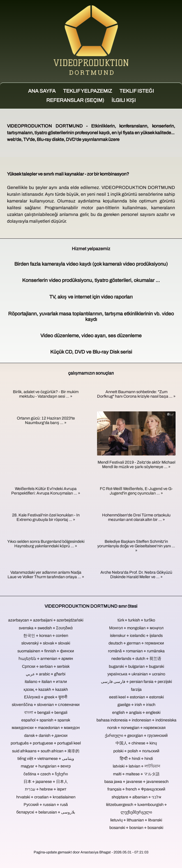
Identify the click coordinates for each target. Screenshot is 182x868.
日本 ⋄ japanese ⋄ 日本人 (46, 782)
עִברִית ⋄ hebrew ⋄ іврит (46, 789)
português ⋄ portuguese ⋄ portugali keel (46, 743)
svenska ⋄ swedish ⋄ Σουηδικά (46, 628)
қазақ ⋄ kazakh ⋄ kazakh (46, 689)
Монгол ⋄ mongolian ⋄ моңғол (136, 628)
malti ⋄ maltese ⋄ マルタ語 (136, 774)
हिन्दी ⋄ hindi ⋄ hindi (136, 758)
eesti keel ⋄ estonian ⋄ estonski (136, 697)
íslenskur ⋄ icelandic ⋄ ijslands (136, 635)
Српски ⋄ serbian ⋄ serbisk (46, 666)
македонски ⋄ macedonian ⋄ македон (46, 728)
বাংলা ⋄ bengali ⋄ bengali (46, 712)
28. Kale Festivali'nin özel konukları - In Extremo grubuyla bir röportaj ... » (46, 517)
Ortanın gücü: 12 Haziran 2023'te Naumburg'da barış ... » (46, 420)
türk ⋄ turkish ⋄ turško (136, 620)
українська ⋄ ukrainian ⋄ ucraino (136, 674)
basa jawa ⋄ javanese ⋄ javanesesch (136, 782)
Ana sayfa (42, 91)
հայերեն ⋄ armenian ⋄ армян (46, 659)
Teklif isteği (137, 91)
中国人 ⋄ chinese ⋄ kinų (136, 743)
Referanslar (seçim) (75, 100)
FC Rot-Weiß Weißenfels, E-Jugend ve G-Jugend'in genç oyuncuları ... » (136, 491)
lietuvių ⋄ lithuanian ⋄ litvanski (136, 820)
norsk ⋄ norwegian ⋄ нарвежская (136, 728)
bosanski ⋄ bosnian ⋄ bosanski (136, 828)
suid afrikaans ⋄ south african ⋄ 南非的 (46, 751)
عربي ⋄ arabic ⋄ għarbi (46, 674)
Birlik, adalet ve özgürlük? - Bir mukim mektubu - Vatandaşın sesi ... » (46, 394)
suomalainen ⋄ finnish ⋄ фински (46, 651)
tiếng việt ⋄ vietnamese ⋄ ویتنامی (46, 758)
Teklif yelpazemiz (87, 91)
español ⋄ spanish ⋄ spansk (46, 720)
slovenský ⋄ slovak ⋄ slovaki (46, 643)
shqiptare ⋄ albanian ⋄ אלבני (136, 797)
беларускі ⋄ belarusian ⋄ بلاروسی (46, 812)
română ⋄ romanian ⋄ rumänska (136, 651)
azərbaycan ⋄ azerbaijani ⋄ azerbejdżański (46, 620)
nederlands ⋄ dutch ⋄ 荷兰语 (136, 659)
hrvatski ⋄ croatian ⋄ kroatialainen (46, 797)
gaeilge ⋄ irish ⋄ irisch (136, 705)
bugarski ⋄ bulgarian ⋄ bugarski (136, 666)
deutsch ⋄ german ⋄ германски (136, 643)
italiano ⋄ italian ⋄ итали (46, 682)
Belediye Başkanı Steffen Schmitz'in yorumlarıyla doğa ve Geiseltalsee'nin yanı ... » (136, 546)
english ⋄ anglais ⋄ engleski (136, 712)
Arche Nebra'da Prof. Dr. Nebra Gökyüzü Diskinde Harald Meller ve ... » (136, 575)
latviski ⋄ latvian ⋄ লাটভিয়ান (136, 766)
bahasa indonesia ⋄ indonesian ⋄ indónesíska (136, 720)
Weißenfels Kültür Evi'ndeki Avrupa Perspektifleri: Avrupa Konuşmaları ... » (46, 491)
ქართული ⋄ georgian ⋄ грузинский (136, 735)
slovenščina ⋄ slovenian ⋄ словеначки (46, 705)
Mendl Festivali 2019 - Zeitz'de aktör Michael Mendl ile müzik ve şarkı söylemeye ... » (136, 464)
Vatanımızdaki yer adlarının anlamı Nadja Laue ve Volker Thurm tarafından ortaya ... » (46, 575)
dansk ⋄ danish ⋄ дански (46, 735)
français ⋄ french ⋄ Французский (136, 789)
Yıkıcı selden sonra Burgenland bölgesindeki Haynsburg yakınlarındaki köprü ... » (46, 544)
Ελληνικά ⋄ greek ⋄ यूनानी (46, 697)
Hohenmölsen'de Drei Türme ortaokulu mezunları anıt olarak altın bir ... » (136, 517)
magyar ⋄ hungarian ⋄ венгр (46, 766)
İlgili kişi (124, 100)
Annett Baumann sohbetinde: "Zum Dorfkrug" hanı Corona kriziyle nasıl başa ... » (136, 394)
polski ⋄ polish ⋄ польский (136, 751)
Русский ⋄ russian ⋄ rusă (46, 805)
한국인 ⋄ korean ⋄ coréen (46, 635)
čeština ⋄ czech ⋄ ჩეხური (46, 774)
